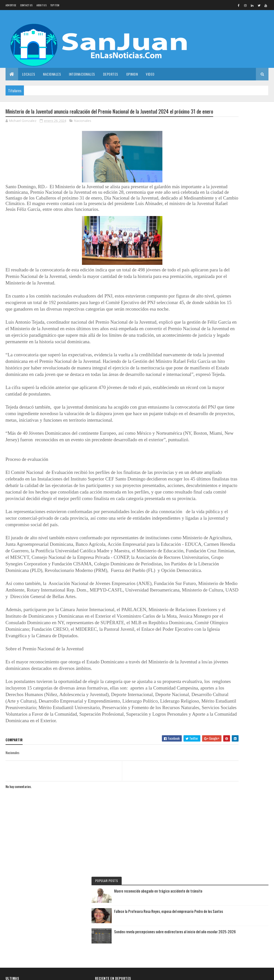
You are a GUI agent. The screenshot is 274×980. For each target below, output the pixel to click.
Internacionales (82, 74)
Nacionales (52, 74)
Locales (29, 74)
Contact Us (26, 5)
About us (41, 5)
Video (150, 74)
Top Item (55, 5)
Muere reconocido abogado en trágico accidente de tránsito (247, 129)
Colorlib (45, 973)
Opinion (132, 74)
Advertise (11, 5)
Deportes (111, 74)
